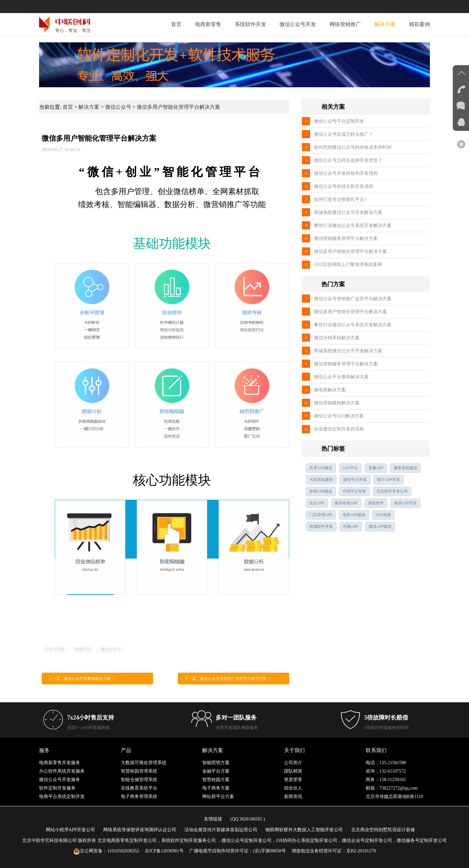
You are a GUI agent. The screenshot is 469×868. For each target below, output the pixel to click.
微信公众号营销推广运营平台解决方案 (353, 299)
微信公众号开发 (298, 24)
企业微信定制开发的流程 (339, 429)
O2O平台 (350, 468)
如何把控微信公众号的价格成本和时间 (353, 147)
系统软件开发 (250, 24)
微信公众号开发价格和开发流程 (346, 173)
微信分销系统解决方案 (337, 338)
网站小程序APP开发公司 (71, 830)
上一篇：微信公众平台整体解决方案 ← (82, 679)
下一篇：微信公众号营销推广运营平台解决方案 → (228, 679)
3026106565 (251, 819)
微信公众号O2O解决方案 (339, 416)
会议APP (317, 503)
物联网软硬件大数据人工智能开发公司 (304, 830)
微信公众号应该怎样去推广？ (344, 134)
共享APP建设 (321, 468)
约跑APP (351, 526)
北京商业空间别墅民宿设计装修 (383, 830)
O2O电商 (384, 515)
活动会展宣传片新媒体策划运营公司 (221, 830)
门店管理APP (321, 515)
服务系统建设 (405, 468)
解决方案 (385, 24)
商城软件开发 (321, 526)
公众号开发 (55, 649)
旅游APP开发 (405, 503)
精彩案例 (419, 24)
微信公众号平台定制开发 (339, 121)
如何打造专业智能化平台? (340, 199)
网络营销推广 (345, 24)
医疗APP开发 (389, 480)
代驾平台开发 (354, 491)
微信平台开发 (355, 480)
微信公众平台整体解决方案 (341, 377)
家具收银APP (346, 503)
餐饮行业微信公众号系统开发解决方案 (353, 225)
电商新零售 (208, 24)
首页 (176, 24)
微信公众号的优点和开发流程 (344, 186)
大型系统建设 (321, 480)
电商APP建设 (354, 515)
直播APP (376, 468)
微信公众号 (118, 107)
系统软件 (376, 503)
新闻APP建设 (321, 491)
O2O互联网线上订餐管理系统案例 (348, 265)
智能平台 (83, 649)
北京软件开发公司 (392, 491)
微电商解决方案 (330, 390)
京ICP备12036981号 (164, 851)
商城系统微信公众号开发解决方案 (348, 212)
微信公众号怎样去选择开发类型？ (348, 160)
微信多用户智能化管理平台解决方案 (178, 107)
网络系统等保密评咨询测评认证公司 (140, 830)
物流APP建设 (380, 526)
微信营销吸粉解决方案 (337, 403)
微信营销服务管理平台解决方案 (346, 238)
